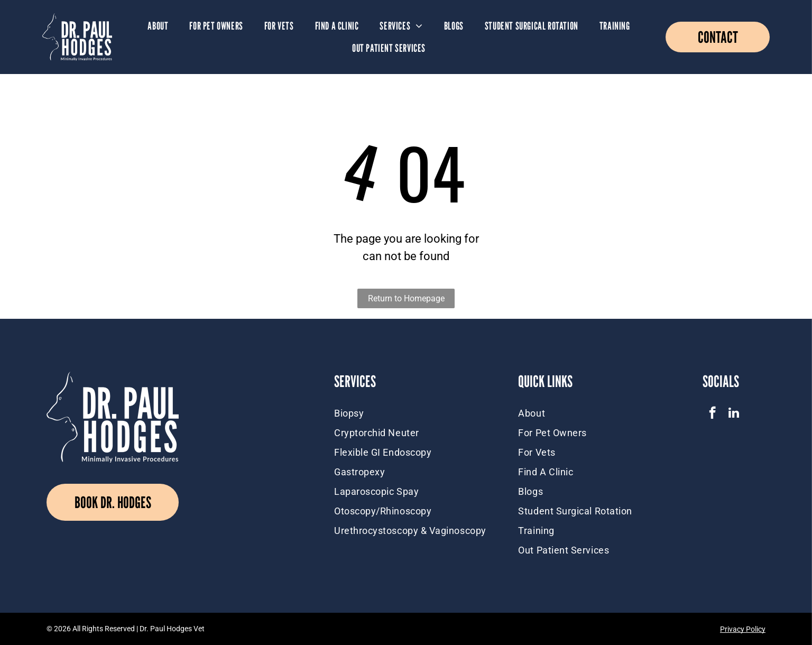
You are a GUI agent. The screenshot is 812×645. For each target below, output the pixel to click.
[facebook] (712, 414)
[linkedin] (733, 414)
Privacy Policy (743, 629)
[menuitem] (158, 26)
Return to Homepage (406, 298)
